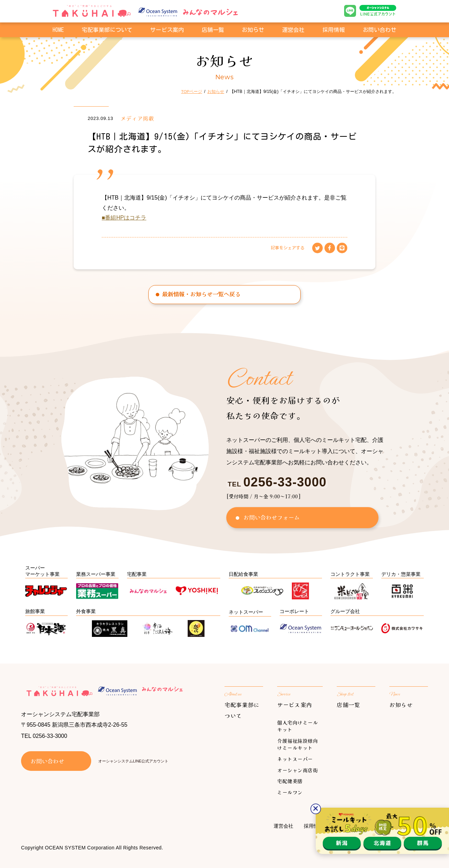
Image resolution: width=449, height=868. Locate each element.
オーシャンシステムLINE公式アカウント (133, 761)
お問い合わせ (380, 31)
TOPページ (192, 92)
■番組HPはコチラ (124, 218)
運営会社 (293, 31)
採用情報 (334, 31)
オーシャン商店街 (297, 770)
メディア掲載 (137, 118)
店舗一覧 (213, 31)
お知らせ (253, 31)
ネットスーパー (295, 759)
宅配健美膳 (290, 781)
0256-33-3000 (50, 737)
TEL (276, 484)
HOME (58, 31)
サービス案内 (295, 705)
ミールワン (290, 792)
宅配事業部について (107, 31)
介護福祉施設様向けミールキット (297, 744)
